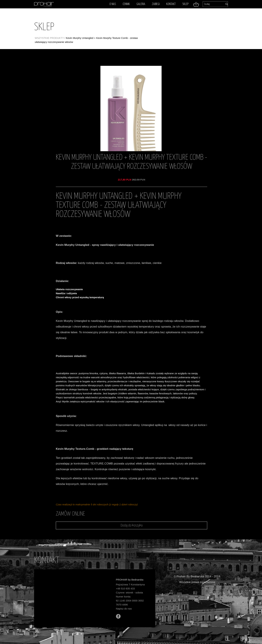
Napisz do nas (124, 609)
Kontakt (171, 4)
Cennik (126, 4)
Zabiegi (156, 4)
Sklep (185, 4)
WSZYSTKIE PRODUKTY (49, 38)
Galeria (141, 4)
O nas (113, 4)
